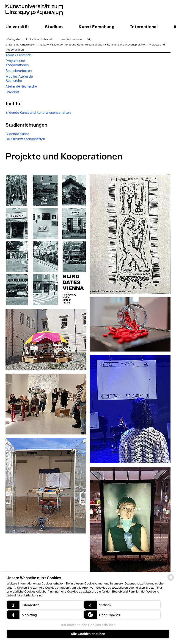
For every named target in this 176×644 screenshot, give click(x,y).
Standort (12, 92)
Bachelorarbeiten (19, 71)
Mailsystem (15, 39)
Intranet (47, 39)
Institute (44, 45)
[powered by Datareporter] (171, 580)
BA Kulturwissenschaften (25, 139)
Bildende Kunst (17, 134)
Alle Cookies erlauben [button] (88, 634)
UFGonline (32, 39)
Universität (12, 45)
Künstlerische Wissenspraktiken (127, 45)
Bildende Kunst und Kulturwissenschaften (78, 45)
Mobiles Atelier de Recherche (19, 79)
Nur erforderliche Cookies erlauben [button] (88, 625)
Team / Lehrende (19, 55)
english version (72, 39)
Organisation (28, 45)
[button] (45, 605)
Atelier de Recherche (21, 87)
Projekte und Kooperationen (17, 63)
